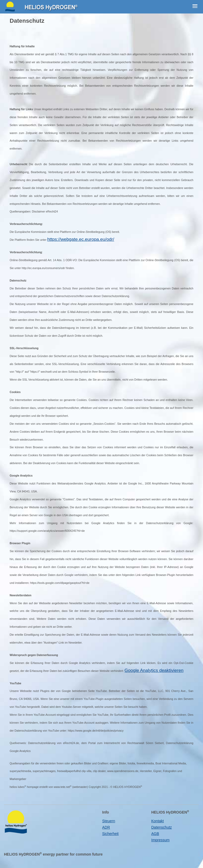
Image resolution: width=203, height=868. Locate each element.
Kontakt (157, 821)
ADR (106, 827)
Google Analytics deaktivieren (154, 670)
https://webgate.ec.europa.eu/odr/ (81, 239)
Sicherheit (110, 834)
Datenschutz (162, 827)
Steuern (109, 821)
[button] (195, 7)
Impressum (160, 840)
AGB (155, 834)
